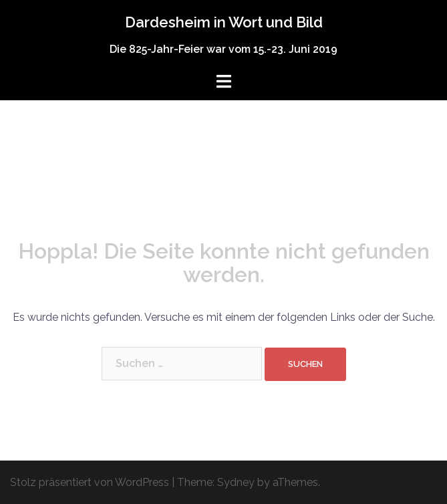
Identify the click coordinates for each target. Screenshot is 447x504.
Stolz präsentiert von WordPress (90, 482)
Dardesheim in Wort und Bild (224, 22)
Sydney (236, 482)
